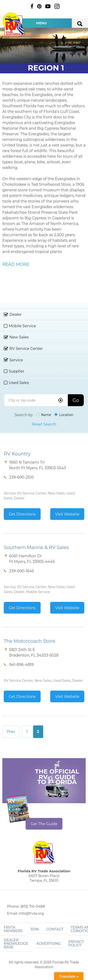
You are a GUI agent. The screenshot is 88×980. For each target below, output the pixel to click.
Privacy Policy (76, 943)
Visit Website (67, 514)
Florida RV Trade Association (14, 24)
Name (44, 415)
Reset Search (44, 424)
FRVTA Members (13, 929)
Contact (55, 929)
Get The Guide (44, 824)
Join (34, 929)
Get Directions (22, 514)
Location (64, 415)
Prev (11, 732)
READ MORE (16, 264)
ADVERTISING (49, 943)
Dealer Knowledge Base (16, 943)
